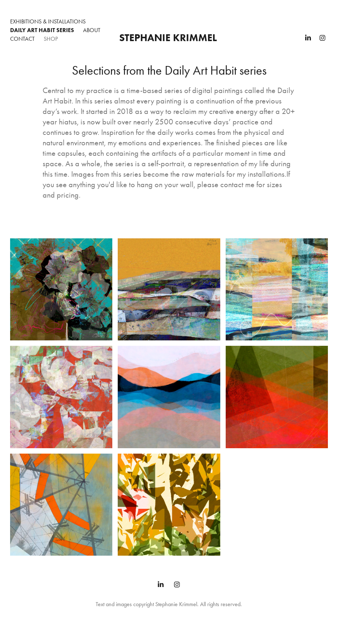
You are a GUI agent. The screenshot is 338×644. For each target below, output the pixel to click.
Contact (22, 39)
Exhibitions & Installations (48, 21)
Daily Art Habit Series (42, 30)
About (92, 30)
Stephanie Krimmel (168, 38)
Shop (51, 39)
